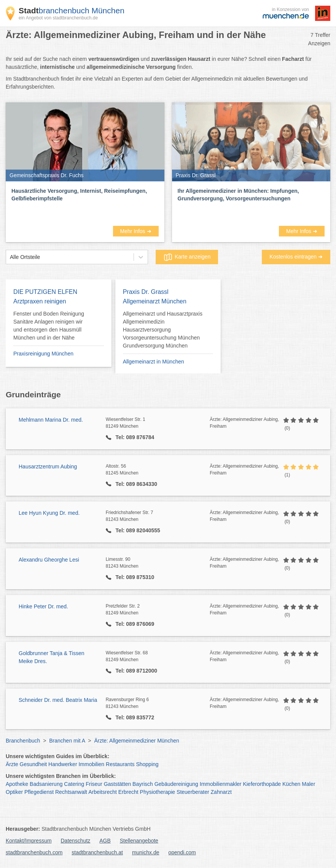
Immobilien (91, 764)
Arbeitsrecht (103, 792)
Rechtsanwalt (71, 792)
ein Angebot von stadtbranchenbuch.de (58, 18)
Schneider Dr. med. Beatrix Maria (58, 700)
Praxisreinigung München (43, 354)
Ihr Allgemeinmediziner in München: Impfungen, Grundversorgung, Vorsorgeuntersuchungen (238, 195)
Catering (74, 784)
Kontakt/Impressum (29, 841)
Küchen (291, 784)
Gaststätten (118, 784)
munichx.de (146, 852)
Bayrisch (143, 784)
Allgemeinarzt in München (154, 362)
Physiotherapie (158, 792)
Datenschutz (76, 841)
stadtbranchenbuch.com (34, 852)
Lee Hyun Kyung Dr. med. (49, 513)
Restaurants (120, 764)
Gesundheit (33, 764)
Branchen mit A (67, 741)
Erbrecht (128, 792)
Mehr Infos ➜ (135, 231)
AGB (105, 841)
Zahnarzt (221, 792)
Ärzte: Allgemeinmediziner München (136, 741)
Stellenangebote (139, 841)
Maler (308, 784)
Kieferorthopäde (262, 784)
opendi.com (182, 852)
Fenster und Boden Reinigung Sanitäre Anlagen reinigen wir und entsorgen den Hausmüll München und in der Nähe (49, 326)
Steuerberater (193, 792)
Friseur (94, 784)
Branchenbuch (23, 741)
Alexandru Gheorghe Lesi (49, 560)
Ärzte (12, 764)
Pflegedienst (39, 792)
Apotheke (17, 784)
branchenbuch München (72, 10)
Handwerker (63, 764)
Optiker (14, 792)
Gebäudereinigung (176, 784)
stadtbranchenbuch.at (97, 852)
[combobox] (10, 257)
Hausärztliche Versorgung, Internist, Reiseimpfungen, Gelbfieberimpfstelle (79, 195)
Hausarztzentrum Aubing (48, 467)
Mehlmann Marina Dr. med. (51, 420)
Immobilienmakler (221, 784)
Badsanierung (46, 784)
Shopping (147, 764)
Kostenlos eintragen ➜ (296, 257)
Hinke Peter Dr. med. (43, 606)
